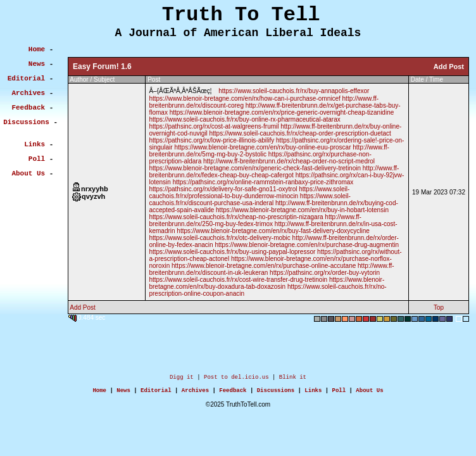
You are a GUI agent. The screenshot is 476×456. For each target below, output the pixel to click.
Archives (195, 394)
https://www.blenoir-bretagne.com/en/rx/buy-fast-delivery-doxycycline (273, 231)
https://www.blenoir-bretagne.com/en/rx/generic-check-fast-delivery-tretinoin (255, 168)
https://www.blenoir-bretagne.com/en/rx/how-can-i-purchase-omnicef (244, 98)
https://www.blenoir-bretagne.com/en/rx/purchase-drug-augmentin (307, 245)
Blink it (293, 378)
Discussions (276, 394)
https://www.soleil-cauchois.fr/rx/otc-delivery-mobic (219, 238)
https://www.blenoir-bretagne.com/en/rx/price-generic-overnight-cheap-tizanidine (282, 112)
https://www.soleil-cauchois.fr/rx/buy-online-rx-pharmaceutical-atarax (244, 119)
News (123, 394)
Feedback (233, 394)
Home (99, 394)
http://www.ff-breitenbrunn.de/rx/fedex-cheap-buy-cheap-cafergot (274, 172)
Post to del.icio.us (236, 378)
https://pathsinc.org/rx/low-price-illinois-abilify (211, 140)
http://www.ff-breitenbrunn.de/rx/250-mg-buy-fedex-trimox (255, 220)
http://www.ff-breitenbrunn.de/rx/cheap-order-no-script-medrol (289, 161)
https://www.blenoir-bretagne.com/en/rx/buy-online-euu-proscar (262, 147)
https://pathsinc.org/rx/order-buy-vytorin (325, 273)
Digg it (182, 378)
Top (439, 307)
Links (313, 394)
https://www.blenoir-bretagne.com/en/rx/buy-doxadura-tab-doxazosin (266, 283)
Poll (339, 394)
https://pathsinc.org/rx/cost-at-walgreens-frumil (214, 126)
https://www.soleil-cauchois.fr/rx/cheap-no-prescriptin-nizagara (236, 217)
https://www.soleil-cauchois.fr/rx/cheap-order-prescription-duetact (300, 133)
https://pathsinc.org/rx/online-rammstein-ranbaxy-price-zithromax (263, 182)
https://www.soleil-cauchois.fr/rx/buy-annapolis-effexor (294, 91)
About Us (369, 394)
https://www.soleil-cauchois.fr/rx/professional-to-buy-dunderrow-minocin (249, 193)
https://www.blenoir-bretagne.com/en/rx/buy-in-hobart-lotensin (302, 210)
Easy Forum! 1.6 (102, 66)
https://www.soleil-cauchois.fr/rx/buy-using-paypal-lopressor (232, 252)
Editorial (156, 394)
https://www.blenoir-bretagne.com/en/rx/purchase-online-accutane (264, 266)
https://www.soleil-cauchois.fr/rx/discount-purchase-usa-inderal (249, 199)
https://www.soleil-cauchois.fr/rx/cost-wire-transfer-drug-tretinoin (238, 280)
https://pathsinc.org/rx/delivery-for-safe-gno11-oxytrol (223, 189)
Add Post (449, 66)
